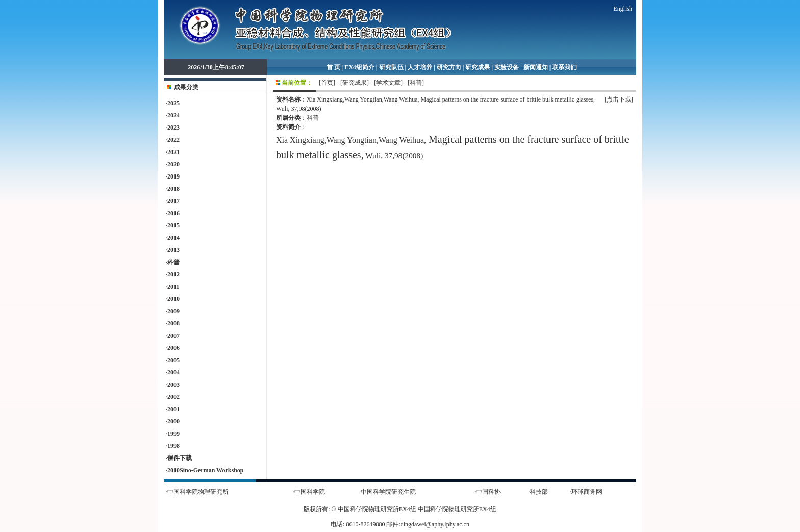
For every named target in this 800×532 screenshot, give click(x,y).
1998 (173, 446)
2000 (173, 421)
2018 (173, 189)
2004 (173, 372)
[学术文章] (388, 83)
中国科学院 (310, 492)
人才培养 (420, 67)
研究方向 (449, 67)
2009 (173, 311)
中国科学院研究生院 (388, 492)
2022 (173, 140)
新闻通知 (536, 67)
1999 (173, 434)
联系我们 (564, 67)
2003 (173, 385)
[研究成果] (355, 83)
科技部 (539, 492)
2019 (173, 176)
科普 (173, 262)
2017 (173, 201)
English (623, 9)
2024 (173, 115)
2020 (173, 164)
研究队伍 (391, 67)
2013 (173, 250)
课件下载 (180, 458)
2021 (173, 152)
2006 (173, 348)
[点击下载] (619, 99)
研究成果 (478, 67)
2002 (173, 397)
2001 (173, 409)
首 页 (333, 67)
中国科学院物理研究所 (198, 492)
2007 (173, 336)
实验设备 (507, 67)
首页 (327, 83)
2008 (173, 323)
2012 (173, 274)
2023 (173, 128)
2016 (173, 213)
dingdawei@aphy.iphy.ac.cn (435, 524)
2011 (173, 287)
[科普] (416, 83)
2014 (173, 238)
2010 (173, 299)
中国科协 (488, 492)
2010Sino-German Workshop (205, 470)
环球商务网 (587, 492)
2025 (173, 103)
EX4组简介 (359, 67)
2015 (173, 225)
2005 (173, 360)
